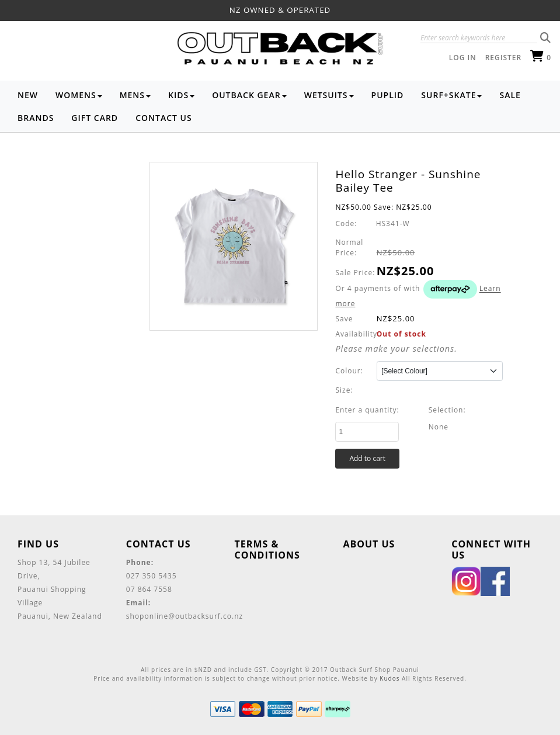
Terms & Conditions (267, 549)
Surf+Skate (451, 95)
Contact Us (164, 118)
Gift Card (95, 118)
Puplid (388, 95)
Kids (181, 95)
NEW (28, 95)
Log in (463, 58)
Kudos (389, 678)
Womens (79, 95)
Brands (36, 118)
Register (503, 58)
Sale (510, 95)
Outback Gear (249, 95)
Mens (135, 95)
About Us (369, 544)
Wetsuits (329, 95)
